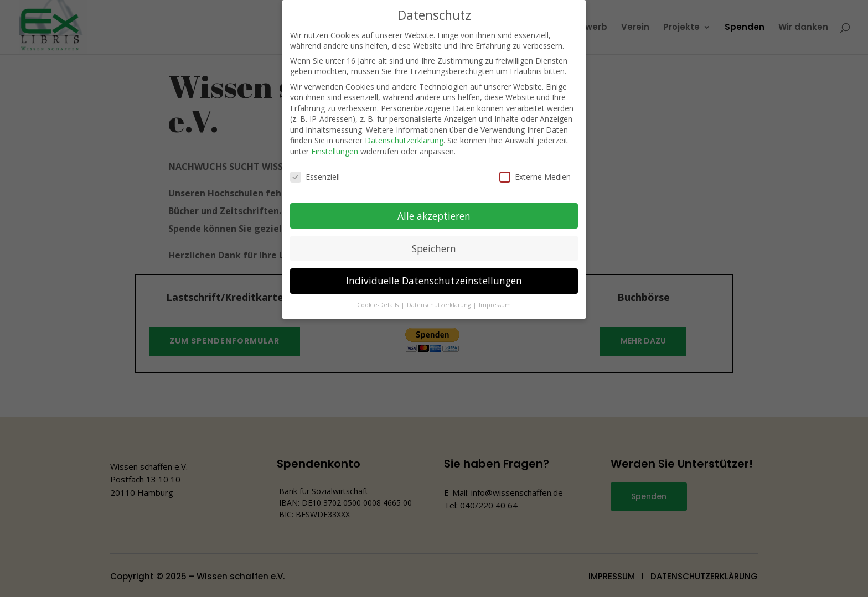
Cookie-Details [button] (379, 297)
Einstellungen (335, 144)
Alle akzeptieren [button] (434, 207)
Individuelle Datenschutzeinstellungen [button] (434, 273)
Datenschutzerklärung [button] (440, 297)
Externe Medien (535, 169)
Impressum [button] (495, 297)
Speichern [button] (434, 240)
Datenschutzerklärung (404, 133)
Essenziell (315, 169)
